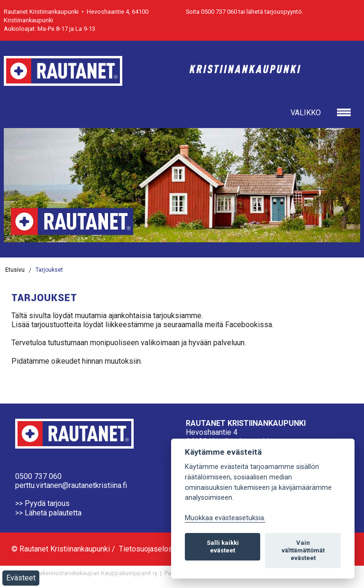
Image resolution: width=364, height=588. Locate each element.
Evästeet (21, 578)
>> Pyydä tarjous (42, 503)
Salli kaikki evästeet (223, 547)
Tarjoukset (49, 270)
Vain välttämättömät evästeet (303, 550)
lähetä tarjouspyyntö (274, 12)
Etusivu (15, 270)
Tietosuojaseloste (149, 549)
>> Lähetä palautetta (48, 513)
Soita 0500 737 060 (211, 12)
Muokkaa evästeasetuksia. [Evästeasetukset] (225, 518)
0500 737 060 (38, 476)
